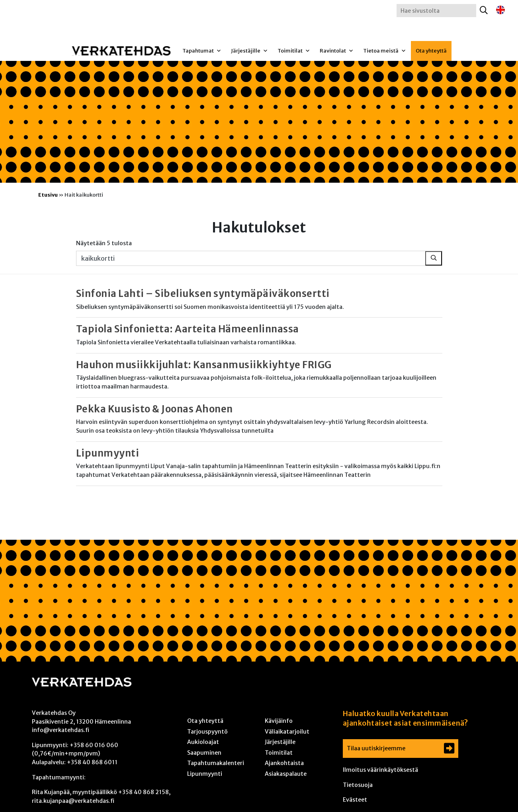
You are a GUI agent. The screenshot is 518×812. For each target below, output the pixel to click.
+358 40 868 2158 (144, 792)
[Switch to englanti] (500, 10)
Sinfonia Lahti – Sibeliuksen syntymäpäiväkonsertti (203, 294)
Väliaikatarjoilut (287, 732)
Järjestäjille (249, 51)
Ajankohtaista (284, 763)
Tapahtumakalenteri (216, 763)
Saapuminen (204, 753)
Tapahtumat (202, 51)
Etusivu (48, 195)
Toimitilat (294, 51)
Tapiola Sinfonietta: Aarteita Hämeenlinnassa (188, 329)
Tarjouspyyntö (207, 732)
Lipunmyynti (108, 453)
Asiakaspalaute (286, 774)
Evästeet (355, 800)
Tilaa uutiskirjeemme (376, 748)
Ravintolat (337, 51)
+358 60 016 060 (94, 745)
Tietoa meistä (385, 51)
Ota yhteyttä (431, 51)
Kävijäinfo (279, 721)
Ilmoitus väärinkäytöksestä (380, 770)
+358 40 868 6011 (92, 762)
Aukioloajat (203, 742)
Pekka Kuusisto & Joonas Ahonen (154, 409)
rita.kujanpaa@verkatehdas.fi (73, 801)
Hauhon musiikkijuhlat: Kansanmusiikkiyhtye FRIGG (204, 365)
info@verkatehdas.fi (61, 730)
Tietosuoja (358, 785)
